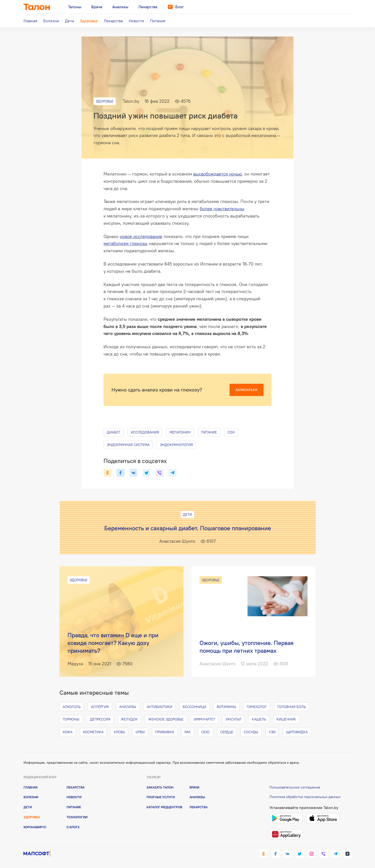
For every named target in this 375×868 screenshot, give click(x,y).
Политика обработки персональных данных (305, 797)
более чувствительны (222, 209)
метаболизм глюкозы (125, 243)
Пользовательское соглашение (295, 787)
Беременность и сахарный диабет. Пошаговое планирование (188, 528)
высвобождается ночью (217, 174)
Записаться (246, 390)
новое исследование (141, 236)
